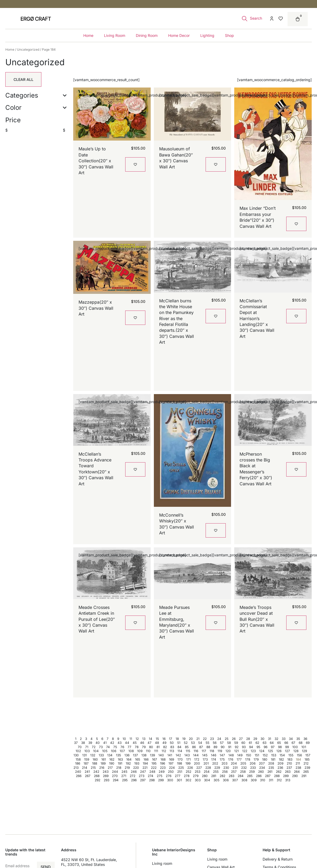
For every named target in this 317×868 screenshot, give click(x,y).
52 (186, 743)
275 (160, 776)
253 (197, 772)
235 (271, 768)
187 (86, 763)
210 (289, 763)
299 (161, 780)
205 (243, 763)
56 (215, 743)
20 (191, 739)
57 (222, 743)
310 (263, 780)
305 (216, 780)
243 (106, 772)
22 (205, 739)
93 (244, 747)
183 (290, 759)
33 (284, 739)
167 (155, 759)
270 (115, 776)
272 (133, 776)
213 (76, 768)
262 (279, 772)
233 (253, 768)
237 (289, 768)
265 (306, 772)
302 (188, 780)
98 (280, 747)
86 (194, 747)
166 (146, 759)
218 (119, 768)
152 (265, 755)
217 (110, 768)
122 (245, 751)
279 (196, 776)
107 (122, 751)
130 (76, 755)
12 (137, 739)
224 (172, 768)
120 (228, 751)
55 (207, 743)
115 (188, 751)
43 (120, 743)
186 (78, 763)
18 (177, 739)
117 (204, 751)
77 (129, 747)
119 (220, 751)
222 (154, 768)
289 (286, 776)
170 (180, 759)
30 (262, 739)
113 (172, 751)
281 (214, 776)
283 (231, 776)
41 (105, 743)
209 (280, 763)
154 (282, 755)
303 (198, 780)
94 (251, 747)
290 (295, 776)
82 (165, 747)
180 (265, 759)
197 (171, 763)
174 (214, 759)
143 (187, 755)
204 (234, 763)
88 (208, 747)
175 (222, 759)
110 (148, 751)
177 (239, 759)
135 (118, 755)
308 (244, 780)
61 (250, 743)
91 (230, 747)
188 (95, 763)
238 (298, 768)
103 (87, 751)
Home (88, 35)
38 (83, 743)
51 (179, 743)
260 (261, 772)
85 (187, 747)
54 (200, 743)
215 (93, 768)
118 (212, 751)
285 (250, 776)
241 (87, 772)
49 (164, 743)
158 (78, 759)
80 (151, 747)
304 (207, 780)
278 (187, 776)
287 (268, 776)
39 (90, 743)
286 (259, 776)
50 (172, 743)
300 (170, 780)
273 (142, 776)
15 (157, 739)
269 (106, 776)
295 (125, 780)
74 (108, 747)
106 (114, 751)
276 (169, 776)
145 (205, 755)
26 (234, 739)
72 (94, 747)
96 (266, 747)
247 (143, 772)
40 (98, 743)
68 (301, 743)
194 (145, 763)
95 (258, 747)
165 (138, 759)
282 (222, 776)
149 (240, 755)
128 (296, 751)
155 (291, 755)
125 (270, 751)
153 (274, 755)
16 (164, 739)
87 (201, 747)
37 (76, 743)
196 (162, 763)
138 (144, 755)
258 (243, 772)
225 (181, 768)
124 (262, 751)
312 (279, 780)
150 (249, 755)
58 (229, 743)
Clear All (23, 79)
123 (253, 751)
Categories (36, 95)
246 (134, 772)
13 (144, 739)
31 (270, 739)
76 (122, 747)
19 (184, 739)
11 (131, 739)
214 (85, 768)
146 (214, 755)
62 (257, 743)
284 (241, 776)
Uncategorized (28, 49)
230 (226, 768)
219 (127, 768)
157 (308, 755)
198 (179, 763)
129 (304, 751)
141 (170, 755)
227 (199, 768)
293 (107, 780)
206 (253, 763)
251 (180, 772)
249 (162, 772)
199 (188, 763)
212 (306, 763)
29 (255, 739)
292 (97, 780)
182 (281, 759)
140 (161, 755)
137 (135, 755)
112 (164, 751)
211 (298, 763)
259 (252, 772)
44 (127, 743)
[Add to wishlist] (135, 164)
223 (163, 768)
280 (205, 776)
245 (124, 772)
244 (115, 772)
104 (96, 751)
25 (227, 739)
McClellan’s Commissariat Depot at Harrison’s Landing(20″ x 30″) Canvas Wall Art (257, 319)
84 (179, 747)
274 (151, 776)
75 (115, 747)
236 (280, 768)
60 (243, 743)
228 (208, 768)
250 (171, 772)
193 (137, 763)
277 (178, 776)
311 (271, 780)
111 (156, 751)
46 (142, 743)
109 (140, 751)
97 (273, 747)
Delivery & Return (278, 859)
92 (237, 747)
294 (116, 780)
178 (248, 759)
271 (124, 776)
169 (171, 759)
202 (215, 763)
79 (144, 747)
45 (135, 743)
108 (131, 751)
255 (216, 772)
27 (241, 739)
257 (234, 772)
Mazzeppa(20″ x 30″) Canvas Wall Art (96, 308)
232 (244, 768)
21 (198, 739)
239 (307, 768)
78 (137, 747)
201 (206, 763)
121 (236, 751)
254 (207, 772)
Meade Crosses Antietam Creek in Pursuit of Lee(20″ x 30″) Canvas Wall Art (97, 619)
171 (188, 759)
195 (154, 763)
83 (172, 747)
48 (157, 743)
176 (231, 759)
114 (180, 751)
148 (231, 755)
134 (110, 755)
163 (120, 759)
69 (308, 743)
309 (254, 780)
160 (95, 759)
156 (299, 755)
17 (171, 739)
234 (262, 768)
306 (226, 780)
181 (273, 759)
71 (87, 747)
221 (145, 768)
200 (197, 763)
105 (105, 751)
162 (112, 759)
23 (212, 739)
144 (196, 755)
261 (270, 772)
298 (152, 780)
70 (80, 747)
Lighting (207, 35)
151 (257, 755)
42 (112, 743)
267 (88, 776)
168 (163, 759)
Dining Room (147, 35)
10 (124, 739)
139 (152, 755)
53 (193, 743)
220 (136, 768)
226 (190, 768)
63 (264, 743)
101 (304, 747)
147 (222, 755)
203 (224, 763)
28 (248, 739)
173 (205, 759)
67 (293, 743)
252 (188, 772)
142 (178, 755)
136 (127, 755)
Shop (229, 35)
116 (196, 751)
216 (102, 768)
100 (295, 747)
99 (287, 747)
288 (277, 776)
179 (256, 759)
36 (305, 739)
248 (152, 772)
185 (307, 759)
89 (215, 747)
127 (287, 751)
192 (128, 763)
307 (235, 780)
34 (291, 739)
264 (297, 772)
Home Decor (179, 35)
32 (276, 739)
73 (101, 747)
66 (286, 743)
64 (272, 743)
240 (78, 772)
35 (298, 739)
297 (143, 780)
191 (120, 763)
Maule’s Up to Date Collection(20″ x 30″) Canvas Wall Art (96, 161)
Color (36, 108)
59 (236, 743)
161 (104, 759)
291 (304, 776)
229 (217, 768)
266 (79, 776)
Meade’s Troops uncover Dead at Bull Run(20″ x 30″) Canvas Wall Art (257, 619)
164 (129, 759)
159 (87, 759)
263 (288, 772)
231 (235, 768)
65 (279, 743)
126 (279, 751)
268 (97, 776)
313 (288, 780)
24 (219, 739)
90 (223, 747)
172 (197, 759)
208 (271, 763)
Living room (162, 863)
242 (96, 772)
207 (262, 763)
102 (78, 751)
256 (225, 772)
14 (151, 739)
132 (93, 755)
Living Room (115, 35)
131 (84, 755)
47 (149, 743)
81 (158, 747)
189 (103, 763)
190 (112, 763)
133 (101, 755)
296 (134, 780)
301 (179, 780)
